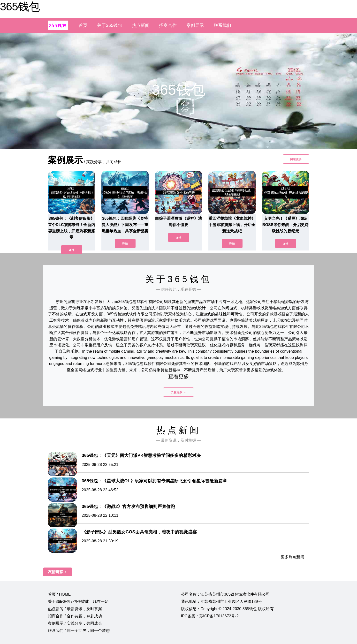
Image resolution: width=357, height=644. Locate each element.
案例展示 (195, 25)
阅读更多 (296, 159)
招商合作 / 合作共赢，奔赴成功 (75, 616)
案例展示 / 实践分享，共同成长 (75, 623)
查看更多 (178, 376)
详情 (72, 250)
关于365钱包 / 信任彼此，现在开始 (78, 602)
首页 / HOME (59, 594)
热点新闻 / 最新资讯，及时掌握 (75, 609)
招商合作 (168, 25)
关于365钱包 (110, 25)
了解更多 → (178, 392)
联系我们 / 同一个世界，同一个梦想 (79, 631)
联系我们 (223, 25)
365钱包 (20, 7)
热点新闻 (141, 25)
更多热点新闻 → (295, 557)
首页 (83, 25)
